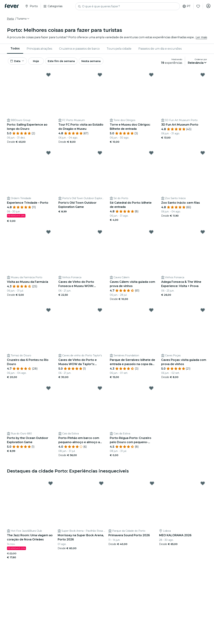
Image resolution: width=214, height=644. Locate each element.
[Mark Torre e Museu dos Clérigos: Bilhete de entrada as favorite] (151, 76)
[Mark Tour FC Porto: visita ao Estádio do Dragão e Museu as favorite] (100, 76)
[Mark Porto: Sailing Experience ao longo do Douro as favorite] (48, 76)
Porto (10, 19)
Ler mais (201, 37)
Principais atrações (39, 49)
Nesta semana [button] (100, 62)
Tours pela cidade (119, 49)
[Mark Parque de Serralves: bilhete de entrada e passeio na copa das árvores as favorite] (151, 311)
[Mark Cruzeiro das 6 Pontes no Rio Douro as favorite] (48, 311)
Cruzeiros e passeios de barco (79, 49)
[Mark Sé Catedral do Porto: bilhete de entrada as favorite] (151, 154)
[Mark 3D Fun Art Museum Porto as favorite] (203, 76)
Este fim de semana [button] (68, 62)
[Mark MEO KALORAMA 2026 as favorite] (203, 485)
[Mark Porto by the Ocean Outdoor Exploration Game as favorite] (48, 390)
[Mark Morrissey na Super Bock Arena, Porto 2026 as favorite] (101, 485)
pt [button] (185, 6)
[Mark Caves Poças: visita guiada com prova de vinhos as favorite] (203, 311)
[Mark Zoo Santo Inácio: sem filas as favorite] (203, 154)
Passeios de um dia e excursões (160, 49)
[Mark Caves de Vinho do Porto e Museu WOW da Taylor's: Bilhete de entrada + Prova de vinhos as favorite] (100, 311)
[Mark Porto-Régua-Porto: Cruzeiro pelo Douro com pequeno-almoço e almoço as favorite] (151, 390)
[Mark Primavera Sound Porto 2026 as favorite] (152, 485)
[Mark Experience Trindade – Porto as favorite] (48, 154)
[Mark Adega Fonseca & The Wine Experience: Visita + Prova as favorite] (203, 233)
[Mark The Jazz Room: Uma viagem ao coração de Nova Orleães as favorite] (51, 485)
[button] (23, 19)
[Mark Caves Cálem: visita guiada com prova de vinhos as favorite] (151, 233)
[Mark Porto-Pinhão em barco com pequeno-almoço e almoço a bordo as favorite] (100, 390)
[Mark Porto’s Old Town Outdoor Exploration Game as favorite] (100, 154)
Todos (15, 48)
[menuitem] (15, 49)
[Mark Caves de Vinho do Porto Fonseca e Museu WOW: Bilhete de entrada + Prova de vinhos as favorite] (100, 233)
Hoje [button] (40, 62)
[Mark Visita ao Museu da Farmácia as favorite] (48, 233)
